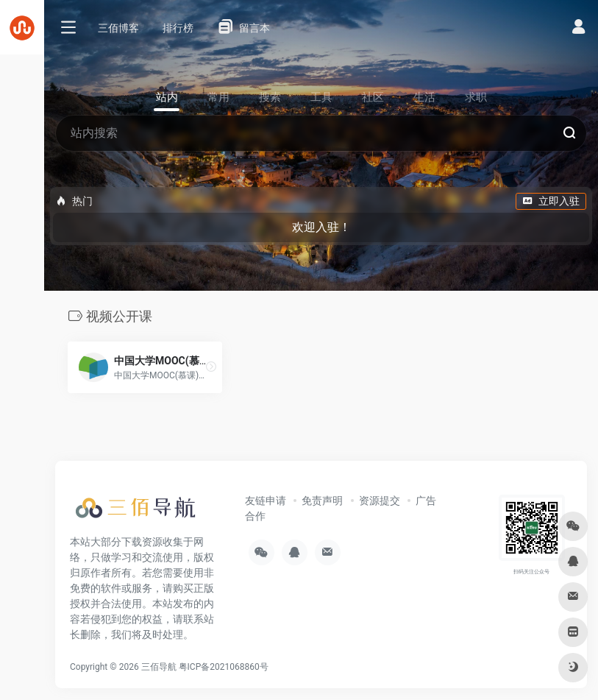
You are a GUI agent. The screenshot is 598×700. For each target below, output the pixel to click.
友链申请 (266, 501)
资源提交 (380, 501)
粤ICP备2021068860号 (224, 667)
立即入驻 (551, 201)
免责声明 (322, 501)
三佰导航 (159, 667)
